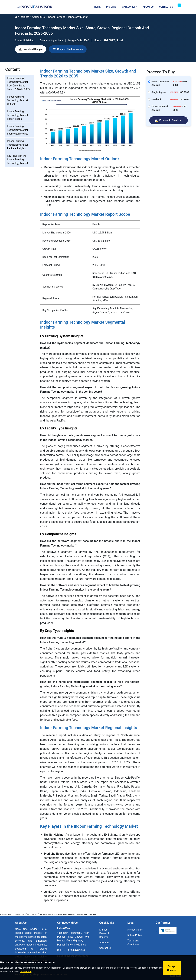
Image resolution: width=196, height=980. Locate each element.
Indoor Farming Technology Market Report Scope (17, 115)
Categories (129, 7)
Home (97, 7)
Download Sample (31, 49)
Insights (111, 7)
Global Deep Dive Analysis (160, 83)
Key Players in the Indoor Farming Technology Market (17, 160)
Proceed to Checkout (169, 120)
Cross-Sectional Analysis (160, 108)
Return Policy (135, 935)
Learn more (26, 971)
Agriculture (38, 17)
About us (104, 942)
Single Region (159, 92)
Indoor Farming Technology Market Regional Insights (17, 145)
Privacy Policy (135, 930)
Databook (156, 99)
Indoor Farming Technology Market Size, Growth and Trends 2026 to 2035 (18, 84)
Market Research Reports (104, 933)
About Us (148, 7)
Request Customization (68, 49)
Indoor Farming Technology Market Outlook (17, 100)
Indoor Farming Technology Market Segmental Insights (18, 130)
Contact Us (166, 7)
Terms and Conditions (133, 942)
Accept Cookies (172, 968)
